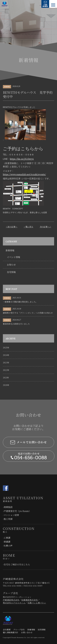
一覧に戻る (29, 227)
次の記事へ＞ (45, 227)
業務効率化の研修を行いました (16, 324)
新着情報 (10, 250)
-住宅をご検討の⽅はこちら (16, 564)
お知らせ (11, 265)
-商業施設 (8, 507)
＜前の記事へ (12, 227)
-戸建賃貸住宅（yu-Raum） (17, 511)
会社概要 (7, 630)
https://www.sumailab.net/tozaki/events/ (24, 174)
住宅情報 (11, 272)
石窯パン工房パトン (37, 603)
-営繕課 (7, 542)
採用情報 (42, 630)
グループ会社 (19, 630)
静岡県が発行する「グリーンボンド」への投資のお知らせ (28, 313)
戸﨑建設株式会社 (11, 600)
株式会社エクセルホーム (14, 603)
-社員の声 (8, 546)
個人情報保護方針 (11, 632)
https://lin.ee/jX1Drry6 (22, 159)
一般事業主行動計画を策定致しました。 (20, 302)
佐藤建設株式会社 (30, 600)
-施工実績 (8, 519)
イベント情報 (14, 257)
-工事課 (7, 538)
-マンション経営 (11, 515)
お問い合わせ (27, 632)
